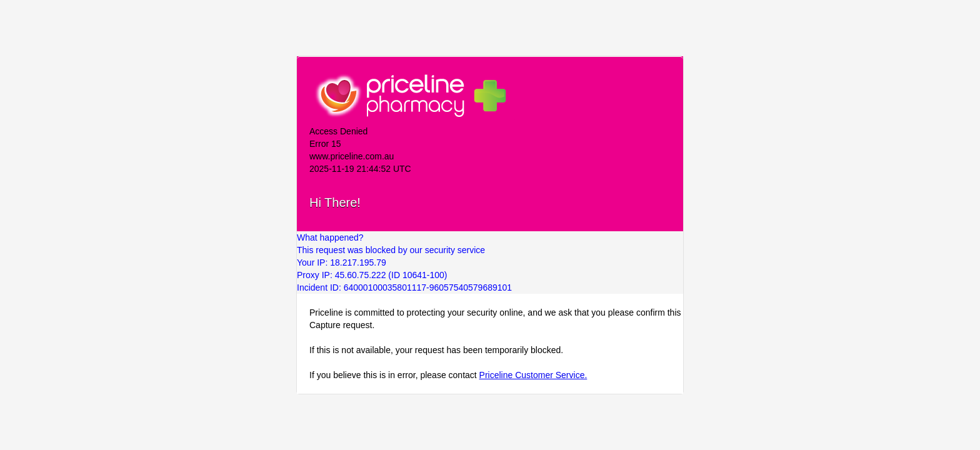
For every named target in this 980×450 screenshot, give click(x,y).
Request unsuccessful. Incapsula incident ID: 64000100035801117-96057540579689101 (490, 225)
